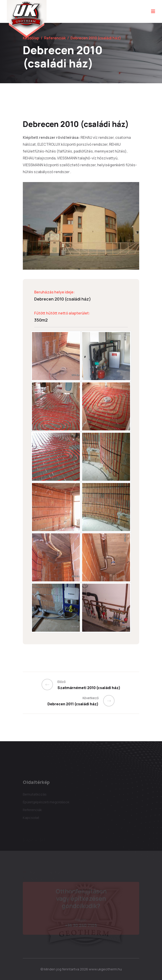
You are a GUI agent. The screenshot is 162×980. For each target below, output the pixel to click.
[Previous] (50, 685)
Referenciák (55, 38)
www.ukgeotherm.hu (105, 969)
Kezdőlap (31, 38)
